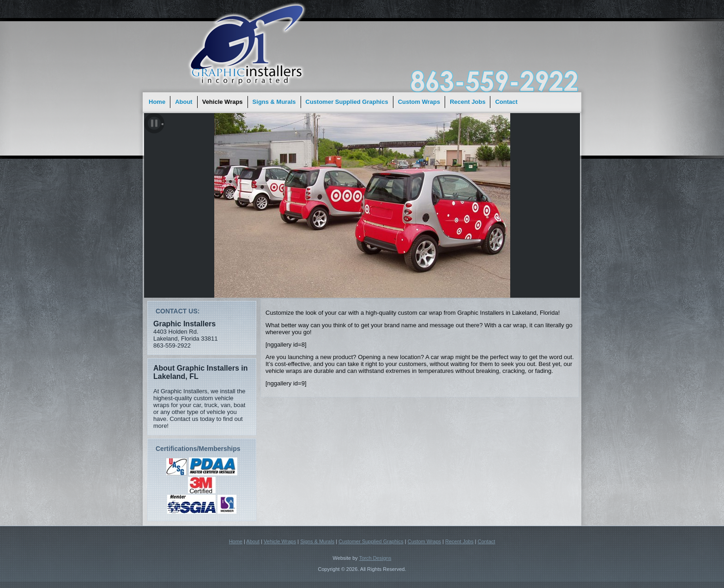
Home (157, 102)
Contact (506, 102)
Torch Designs (375, 558)
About (184, 102)
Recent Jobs (468, 102)
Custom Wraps (419, 102)
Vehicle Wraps (223, 102)
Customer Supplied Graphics (347, 102)
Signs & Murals (274, 102)
